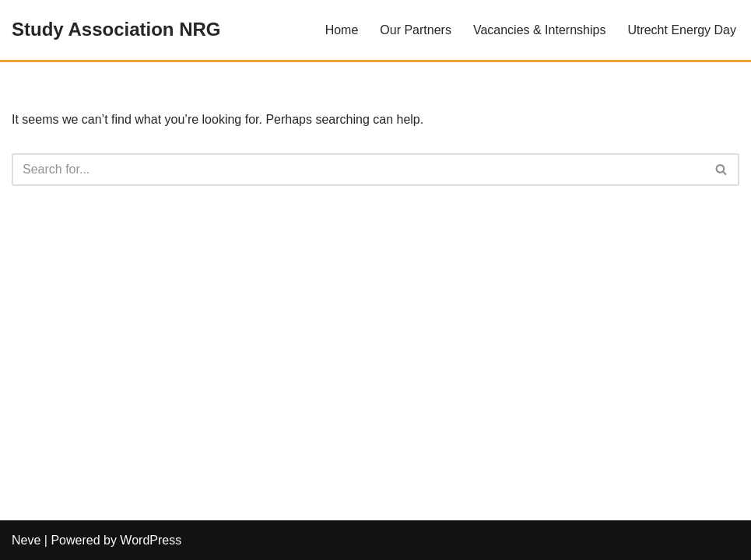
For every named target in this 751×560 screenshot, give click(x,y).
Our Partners (416, 30)
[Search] (358, 170)
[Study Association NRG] (116, 30)
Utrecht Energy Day (682, 30)
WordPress (151, 540)
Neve (26, 540)
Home (342, 30)
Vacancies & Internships (539, 30)
